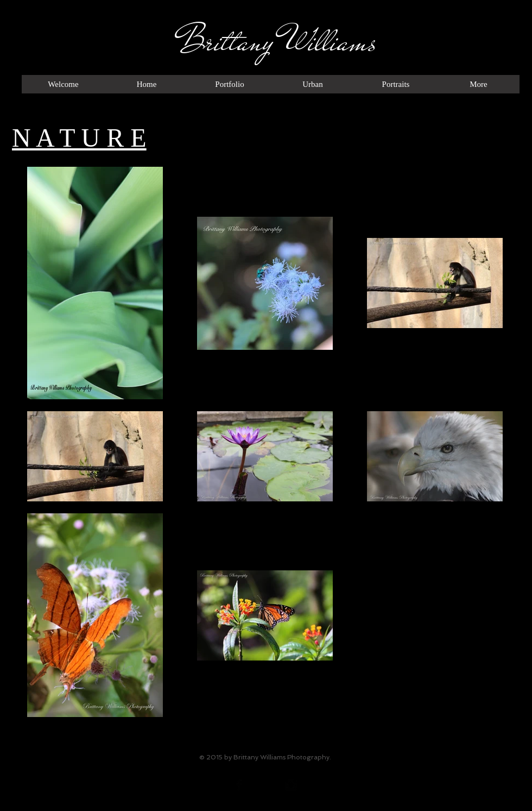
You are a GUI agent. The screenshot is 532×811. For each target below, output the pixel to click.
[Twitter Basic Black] (265, 785)
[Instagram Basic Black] (291, 785)
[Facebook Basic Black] (239, 785)
